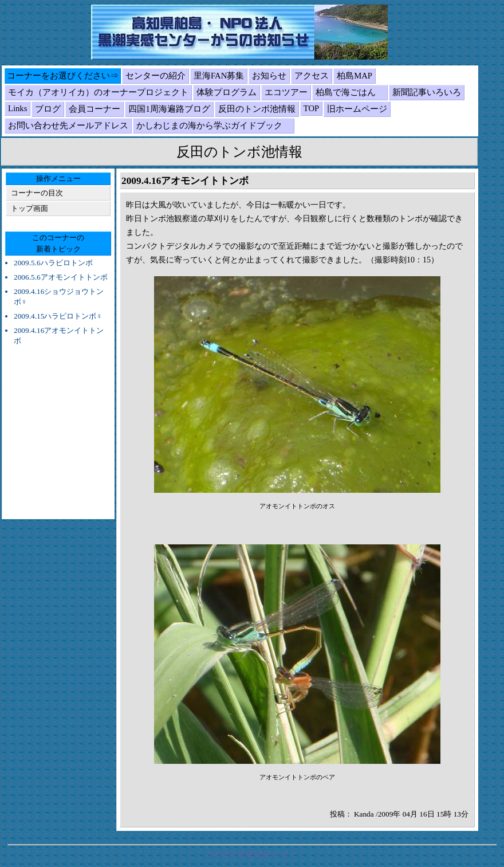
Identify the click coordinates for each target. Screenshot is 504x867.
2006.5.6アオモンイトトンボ (61, 277)
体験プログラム (227, 92)
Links (17, 108)
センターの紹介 (155, 76)
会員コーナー (94, 109)
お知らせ (269, 76)
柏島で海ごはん (350, 92)
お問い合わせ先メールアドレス (68, 125)
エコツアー (286, 92)
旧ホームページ (357, 109)
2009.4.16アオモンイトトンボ (59, 336)
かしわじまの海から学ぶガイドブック (214, 125)
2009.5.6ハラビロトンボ (53, 263)
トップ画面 (29, 208)
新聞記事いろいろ (427, 92)
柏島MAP (355, 76)
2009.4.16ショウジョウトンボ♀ (59, 297)
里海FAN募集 (219, 76)
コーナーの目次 (37, 193)
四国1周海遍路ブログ (169, 109)
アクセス (312, 76)
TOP (311, 108)
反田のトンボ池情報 (257, 109)
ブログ (48, 109)
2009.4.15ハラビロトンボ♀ (58, 316)
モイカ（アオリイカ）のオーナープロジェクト (98, 92)
